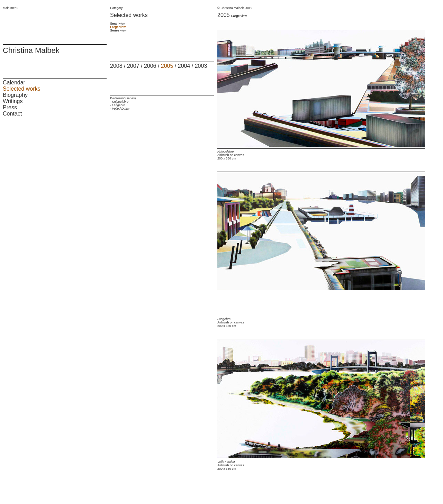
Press (10, 107)
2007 (133, 66)
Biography (15, 95)
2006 (150, 66)
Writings (13, 101)
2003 (201, 66)
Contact (12, 114)
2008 (116, 66)
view (118, 24)
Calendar (14, 83)
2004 (184, 66)
